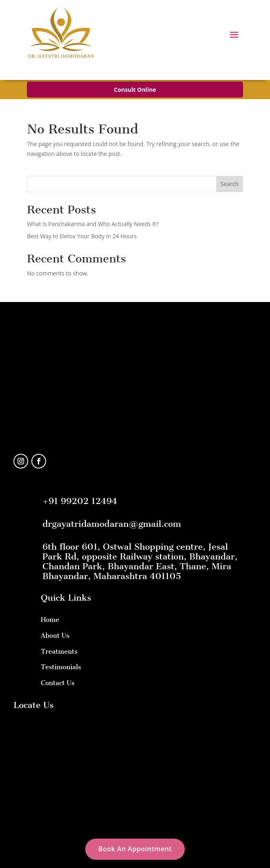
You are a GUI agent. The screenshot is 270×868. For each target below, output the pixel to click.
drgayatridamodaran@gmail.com (112, 524)
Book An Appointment (135, 849)
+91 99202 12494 (80, 501)
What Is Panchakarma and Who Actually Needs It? (93, 224)
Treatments (59, 652)
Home (50, 620)
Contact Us (58, 683)
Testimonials (61, 667)
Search (230, 184)
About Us (55, 636)
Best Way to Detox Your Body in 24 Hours (82, 236)
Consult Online (135, 90)
